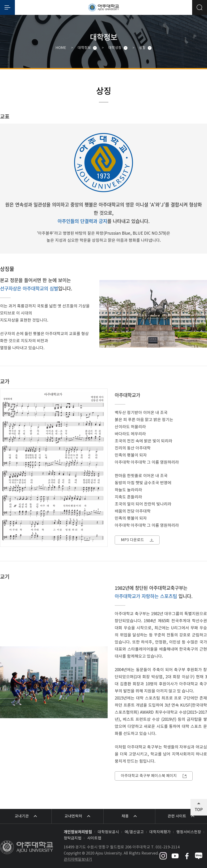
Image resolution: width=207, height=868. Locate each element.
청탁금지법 (73, 838)
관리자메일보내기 (78, 859)
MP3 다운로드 (132, 540)
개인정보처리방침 (78, 832)
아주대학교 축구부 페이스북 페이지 (149, 776)
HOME (61, 48)
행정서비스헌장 (189, 832)
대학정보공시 (108, 832)
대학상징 (115, 48)
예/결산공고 (134, 832)
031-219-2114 (168, 847)
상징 (142, 48)
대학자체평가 (160, 832)
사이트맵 (94, 838)
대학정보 (84, 48)
